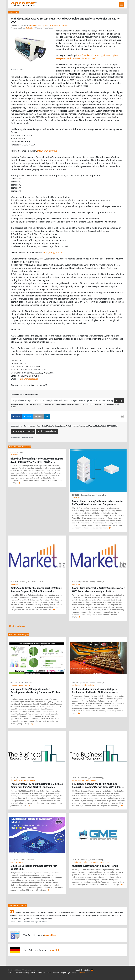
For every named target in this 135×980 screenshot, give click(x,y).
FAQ (9, 973)
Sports (22, 452)
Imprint (15, 973)
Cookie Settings (83, 973)
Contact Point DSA (53, 973)
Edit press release (47, 431)
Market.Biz (29, 28)
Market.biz (14, 455)
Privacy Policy (24, 973)
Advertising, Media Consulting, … (93, 778)
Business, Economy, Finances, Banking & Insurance (49, 25)
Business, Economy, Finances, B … (93, 495)
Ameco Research (17, 862)
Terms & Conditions (38, 973)
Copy (119, 401)
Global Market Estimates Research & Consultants (90, 862)
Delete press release (23, 431)
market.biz (76, 497)
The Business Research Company (23, 780)
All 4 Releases (16, 626)
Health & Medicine (26, 683)
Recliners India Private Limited (84, 685)
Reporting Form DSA (69, 973)
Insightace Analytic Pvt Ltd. (21, 685)
